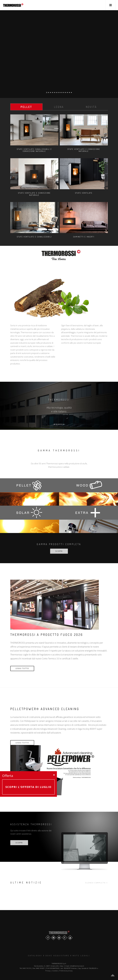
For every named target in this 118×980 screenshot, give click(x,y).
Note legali (81, 956)
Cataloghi (35, 956)
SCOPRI (59, 551)
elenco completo (97, 883)
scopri (19, 843)
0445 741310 (27, 968)
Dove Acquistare (58, 956)
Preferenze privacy (66, 971)
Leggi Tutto (22, 668)
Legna (59, 107)
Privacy (48, 971)
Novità (91, 107)
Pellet (26, 107)
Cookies (55, 971)
